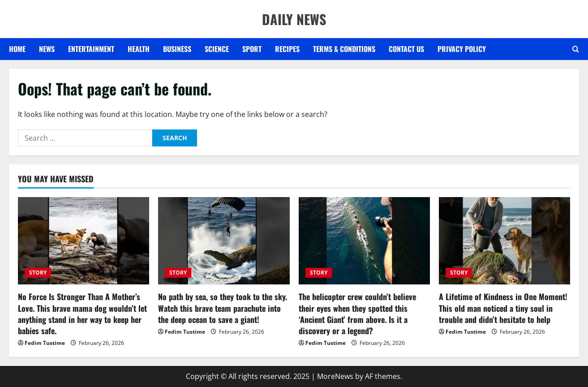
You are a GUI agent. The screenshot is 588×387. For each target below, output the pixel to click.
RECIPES (287, 49)
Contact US (406, 49)
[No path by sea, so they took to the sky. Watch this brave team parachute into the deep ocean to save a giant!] (224, 241)
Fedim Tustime (45, 343)
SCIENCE (217, 49)
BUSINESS (177, 49)
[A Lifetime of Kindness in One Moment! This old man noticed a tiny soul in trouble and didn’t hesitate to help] (504, 241)
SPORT (252, 49)
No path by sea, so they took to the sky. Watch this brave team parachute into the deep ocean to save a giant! (223, 308)
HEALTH (139, 49)
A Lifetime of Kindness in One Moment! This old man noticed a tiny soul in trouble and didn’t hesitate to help (503, 308)
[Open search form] (576, 49)
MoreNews (335, 376)
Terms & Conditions (344, 49)
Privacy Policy (462, 49)
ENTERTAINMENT (91, 49)
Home (17, 49)
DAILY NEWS (294, 19)
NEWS (47, 49)
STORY (38, 273)
